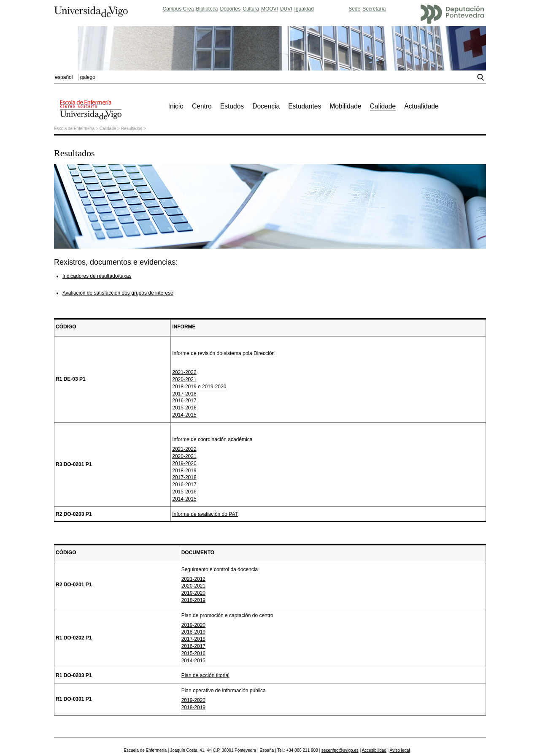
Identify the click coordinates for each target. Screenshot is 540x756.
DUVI (286, 9)
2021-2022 (184, 372)
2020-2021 (184, 379)
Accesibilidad (374, 750)
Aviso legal (400, 750)
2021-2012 (193, 579)
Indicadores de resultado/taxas (97, 276)
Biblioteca (207, 9)
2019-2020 (184, 463)
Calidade (108, 129)
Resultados (132, 129)
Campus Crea (178, 9)
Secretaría (374, 9)
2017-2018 (184, 394)
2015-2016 (184, 408)
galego (88, 77)
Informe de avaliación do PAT (205, 514)
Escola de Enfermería (74, 129)
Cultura (251, 9)
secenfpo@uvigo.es (340, 750)
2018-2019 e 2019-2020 (199, 387)
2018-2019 (184, 471)
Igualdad (304, 9)
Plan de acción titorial (205, 675)
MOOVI (270, 9)
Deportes (231, 9)
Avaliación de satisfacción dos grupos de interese (118, 293)
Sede (354, 9)
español (64, 77)
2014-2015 (184, 415)
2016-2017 (184, 401)
